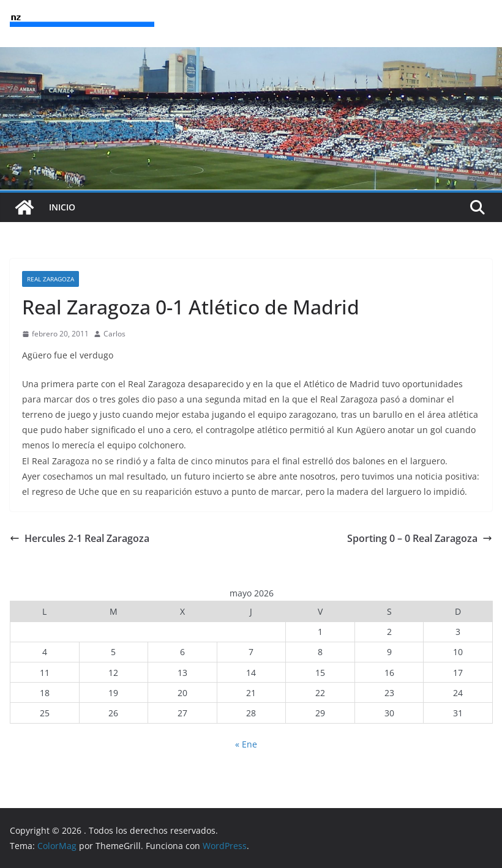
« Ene (246, 744)
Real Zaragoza (51, 279)
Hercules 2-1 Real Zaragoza (80, 538)
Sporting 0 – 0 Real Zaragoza (420, 538)
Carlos (114, 334)
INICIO (62, 207)
